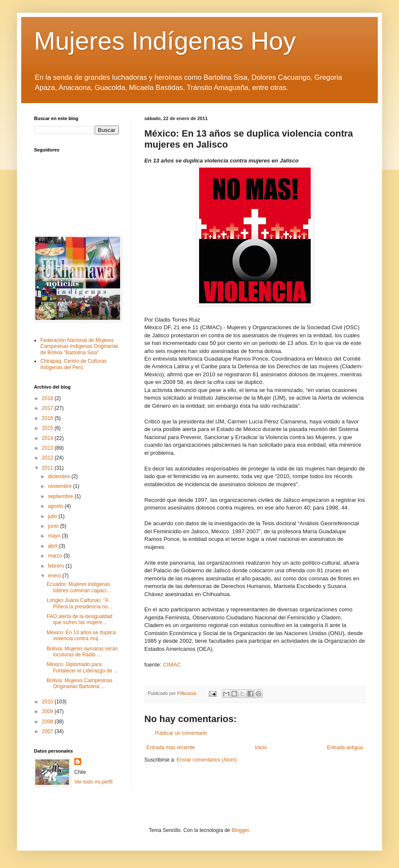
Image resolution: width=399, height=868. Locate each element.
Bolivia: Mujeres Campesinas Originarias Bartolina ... (80, 683)
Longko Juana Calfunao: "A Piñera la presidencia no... (79, 603)
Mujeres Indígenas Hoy (165, 41)
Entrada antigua (345, 748)
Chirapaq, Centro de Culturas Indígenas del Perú (73, 364)
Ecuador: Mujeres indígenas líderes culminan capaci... (79, 587)
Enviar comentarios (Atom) (207, 760)
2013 (48, 448)
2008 (48, 722)
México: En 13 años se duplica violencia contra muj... (81, 636)
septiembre (61, 496)
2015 (48, 428)
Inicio (261, 748)
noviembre (60, 486)
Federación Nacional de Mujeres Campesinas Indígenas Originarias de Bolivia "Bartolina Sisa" (79, 346)
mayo (55, 536)
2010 (48, 702)
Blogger (240, 830)
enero (55, 576)
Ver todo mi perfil (93, 782)
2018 (48, 398)
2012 (48, 458)
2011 (48, 468)
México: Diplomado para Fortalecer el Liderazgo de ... (82, 667)
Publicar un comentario (181, 733)
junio (54, 526)
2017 (48, 408)
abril (53, 546)
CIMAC (172, 665)
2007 (48, 731)
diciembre (60, 476)
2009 (48, 711)
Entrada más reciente (171, 748)
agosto (56, 506)
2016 (48, 418)
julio (53, 516)
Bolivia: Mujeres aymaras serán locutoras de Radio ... (82, 652)
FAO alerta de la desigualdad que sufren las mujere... (80, 619)
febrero (57, 566)
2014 (48, 438)
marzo (56, 556)
